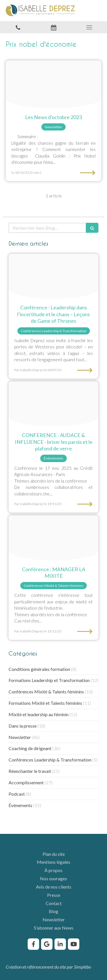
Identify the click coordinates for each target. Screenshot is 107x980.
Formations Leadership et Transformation (49, 680)
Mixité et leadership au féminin (39, 714)
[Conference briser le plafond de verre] (53, 404)
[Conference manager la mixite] (53, 538)
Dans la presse (23, 726)
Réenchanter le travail (30, 771)
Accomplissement (26, 782)
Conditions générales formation (39, 669)
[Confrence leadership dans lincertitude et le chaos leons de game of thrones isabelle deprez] (53, 276)
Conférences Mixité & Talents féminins (46, 692)
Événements (20, 805)
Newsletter (20, 737)
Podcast (17, 794)
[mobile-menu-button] (89, 27)
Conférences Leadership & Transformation (50, 760)
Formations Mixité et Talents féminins (45, 703)
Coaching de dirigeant (30, 748)
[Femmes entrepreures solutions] (53, 84)
